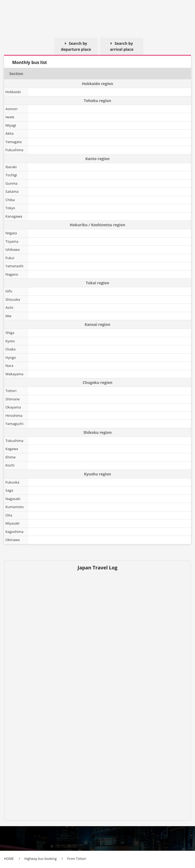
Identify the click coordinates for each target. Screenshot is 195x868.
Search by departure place (76, 46)
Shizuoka (13, 299)
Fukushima (14, 150)
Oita (9, 515)
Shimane (13, 399)
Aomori (11, 109)
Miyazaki (12, 523)
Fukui (10, 258)
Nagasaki (13, 499)
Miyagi (11, 125)
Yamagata (14, 142)
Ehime (11, 457)
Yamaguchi (14, 424)
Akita (9, 133)
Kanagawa (14, 216)
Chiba (10, 200)
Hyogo (11, 357)
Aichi (9, 308)
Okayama (13, 407)
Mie (8, 316)
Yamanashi (14, 266)
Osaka (11, 349)
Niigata (11, 233)
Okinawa (13, 540)
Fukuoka (12, 482)
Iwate (10, 117)
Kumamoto (15, 507)
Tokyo (10, 208)
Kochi (10, 465)
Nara (9, 366)
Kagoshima (14, 532)
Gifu (9, 291)
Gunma (11, 183)
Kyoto (10, 341)
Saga (9, 490)
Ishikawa (12, 249)
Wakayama (14, 374)
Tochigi (11, 175)
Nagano (12, 274)
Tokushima (14, 441)
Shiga (10, 333)
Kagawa (12, 449)
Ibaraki (11, 167)
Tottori (11, 391)
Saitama (12, 191)
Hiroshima (14, 416)
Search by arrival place (122, 46)
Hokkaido (13, 92)
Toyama (12, 241)
